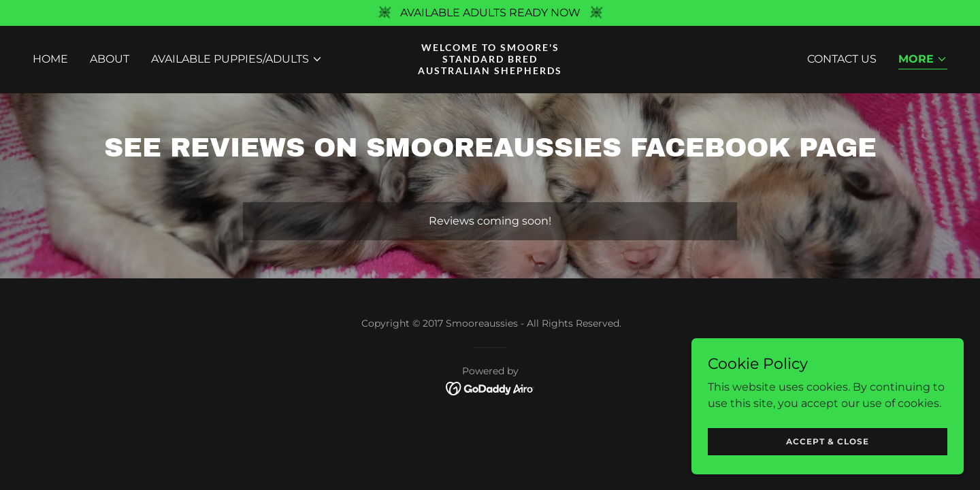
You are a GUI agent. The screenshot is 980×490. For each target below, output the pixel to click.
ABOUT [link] (110, 59)
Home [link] (50, 59)
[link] (490, 70)
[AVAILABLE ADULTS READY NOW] (490, 13)
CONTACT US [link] (842, 59)
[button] (237, 59)
